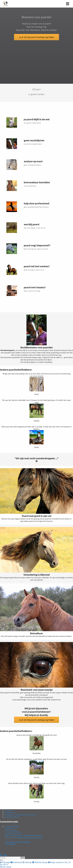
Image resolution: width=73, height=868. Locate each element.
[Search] (23, 858)
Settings (27, 862)
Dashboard (17, 862)
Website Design (40, 862)
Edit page (5, 862)
